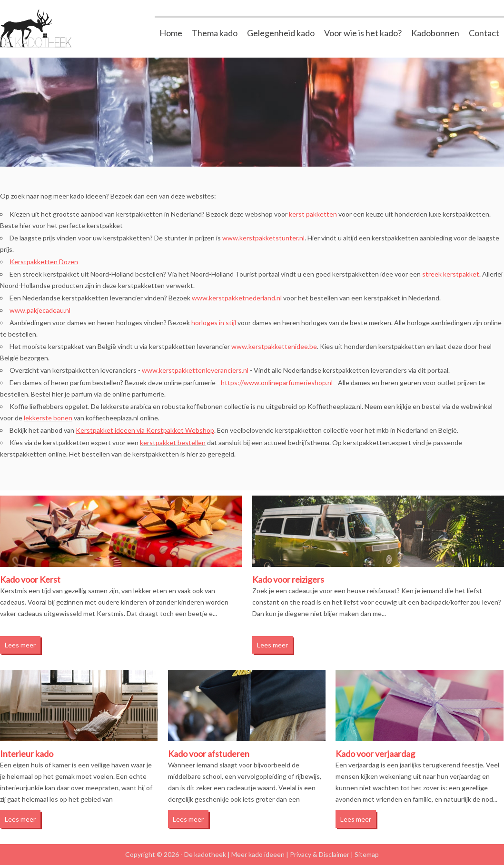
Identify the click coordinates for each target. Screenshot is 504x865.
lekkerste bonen (48, 418)
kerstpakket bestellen (173, 442)
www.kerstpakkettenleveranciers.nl (195, 370)
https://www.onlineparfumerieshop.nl (277, 383)
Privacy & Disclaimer (320, 854)
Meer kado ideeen (258, 854)
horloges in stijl (214, 323)
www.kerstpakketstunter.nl (263, 238)
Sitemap (367, 854)
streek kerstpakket (451, 274)
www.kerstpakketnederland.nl (237, 298)
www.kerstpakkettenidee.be (274, 346)
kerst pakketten (313, 214)
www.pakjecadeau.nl (40, 310)
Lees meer (20, 645)
